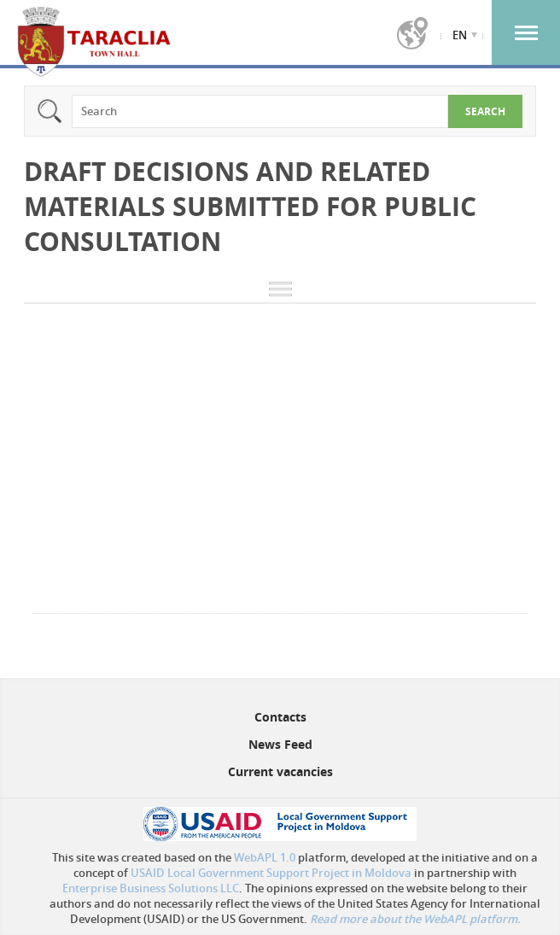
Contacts (280, 717)
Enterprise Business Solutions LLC (151, 888)
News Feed (280, 744)
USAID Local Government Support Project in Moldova (271, 873)
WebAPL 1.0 (265, 857)
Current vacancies (280, 771)
